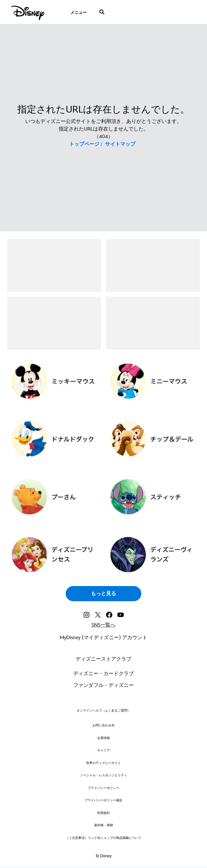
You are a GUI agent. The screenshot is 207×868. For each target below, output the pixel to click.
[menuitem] (78, 12)
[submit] (102, 12)
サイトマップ (120, 144)
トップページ (84, 144)
